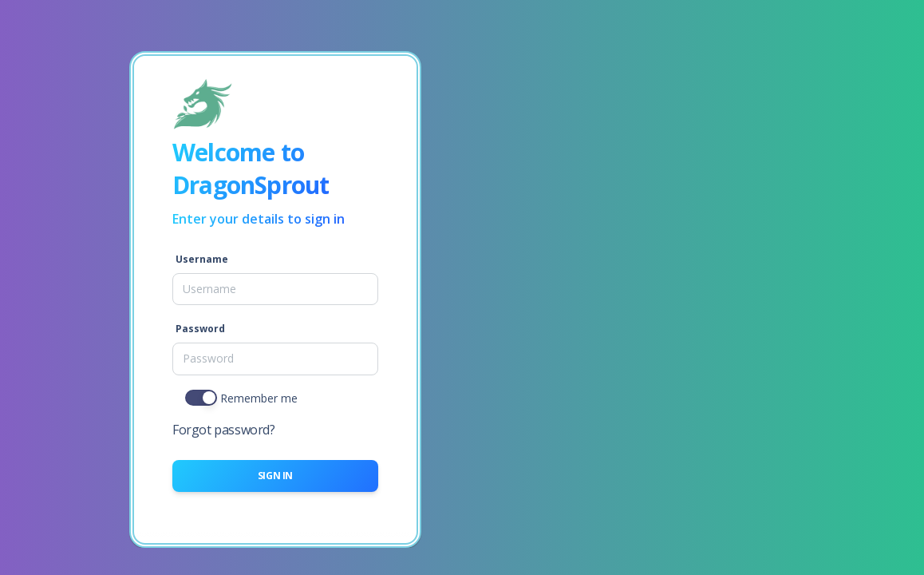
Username (202, 259)
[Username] (275, 289)
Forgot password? (224, 430)
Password (200, 329)
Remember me (259, 398)
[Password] (275, 359)
